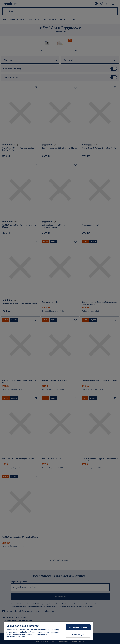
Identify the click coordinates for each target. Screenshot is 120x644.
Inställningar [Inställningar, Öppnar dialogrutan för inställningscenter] (78, 635)
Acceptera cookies (78, 627)
